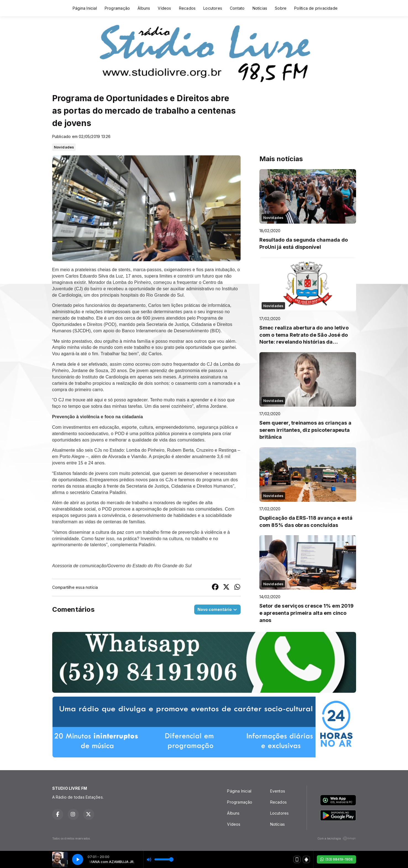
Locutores (213, 8)
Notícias (260, 8)
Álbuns (144, 8)
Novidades (64, 147)
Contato (237, 8)
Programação (117, 8)
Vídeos (164, 8)
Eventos (278, 791)
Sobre (281, 8)
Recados (187, 8)
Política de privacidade (316, 8)
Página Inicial (85, 8)
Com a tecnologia (337, 838)
